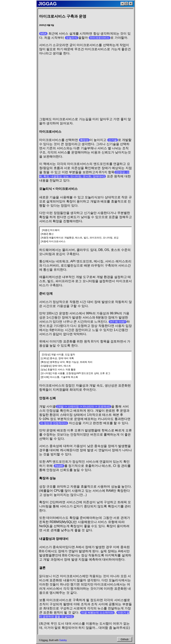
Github (125, 639)
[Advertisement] (85, 86)
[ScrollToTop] (123, 4)
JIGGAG (47, 4)
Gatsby (63, 640)
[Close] (131, 4)
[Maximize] (126, 4)
